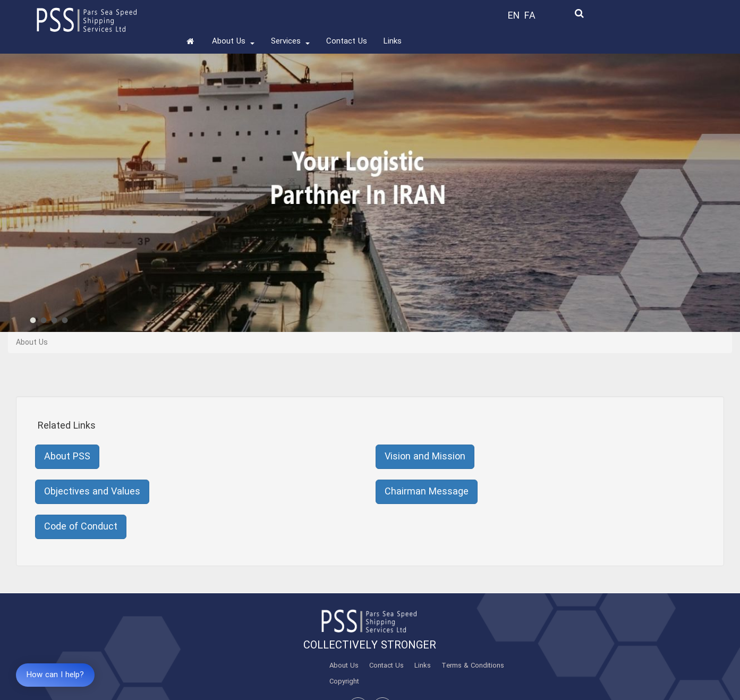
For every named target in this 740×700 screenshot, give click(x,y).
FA (530, 16)
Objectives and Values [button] (92, 492)
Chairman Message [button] (427, 492)
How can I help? (55, 675)
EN (514, 16)
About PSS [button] (67, 457)
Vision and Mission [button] (425, 457)
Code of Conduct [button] (81, 527)
